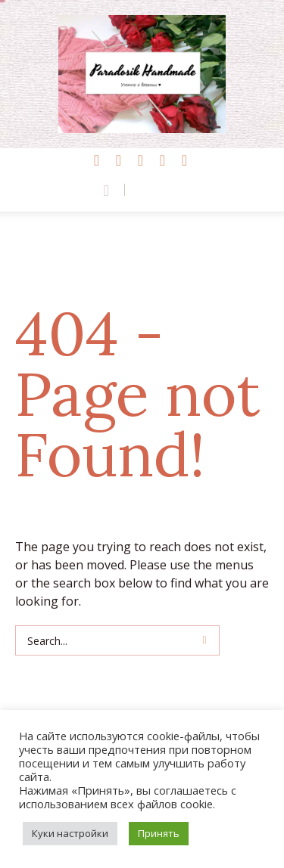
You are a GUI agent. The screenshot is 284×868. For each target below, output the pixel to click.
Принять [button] (159, 833)
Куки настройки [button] (70, 833)
